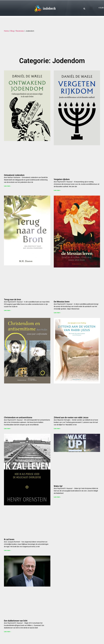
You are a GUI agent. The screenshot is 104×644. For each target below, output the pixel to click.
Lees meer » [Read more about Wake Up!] (57, 497)
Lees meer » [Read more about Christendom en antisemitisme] (7, 429)
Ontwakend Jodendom (14, 175)
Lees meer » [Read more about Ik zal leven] (7, 550)
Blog (12, 31)
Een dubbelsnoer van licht (16, 621)
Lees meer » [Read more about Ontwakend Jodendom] (7, 186)
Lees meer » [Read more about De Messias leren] (57, 313)
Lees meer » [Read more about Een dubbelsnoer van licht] (7, 632)
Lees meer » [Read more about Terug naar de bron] (7, 310)
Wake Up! (58, 486)
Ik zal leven (9, 539)
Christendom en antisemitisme (18, 417)
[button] (91, 8)
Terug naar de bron (12, 299)
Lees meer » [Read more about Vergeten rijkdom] (57, 190)
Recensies (20, 31)
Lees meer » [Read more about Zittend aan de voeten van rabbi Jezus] (57, 429)
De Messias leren (62, 302)
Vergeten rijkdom (62, 179)
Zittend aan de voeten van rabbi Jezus (71, 417)
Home (6, 31)
